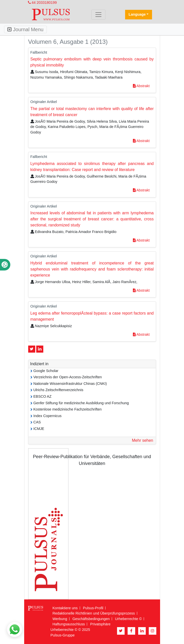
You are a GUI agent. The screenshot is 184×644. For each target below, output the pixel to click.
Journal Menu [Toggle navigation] (25, 29)
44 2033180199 (42, 3)
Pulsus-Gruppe (63, 635)
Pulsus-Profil (93, 608)
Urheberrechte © (128, 619)
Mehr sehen (143, 440)
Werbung (60, 619)
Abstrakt (141, 86)
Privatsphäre (100, 624)
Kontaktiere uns (65, 608)
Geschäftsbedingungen (91, 619)
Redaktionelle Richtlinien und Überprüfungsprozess (94, 613)
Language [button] (137, 14)
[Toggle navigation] (98, 15)
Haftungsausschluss (69, 624)
